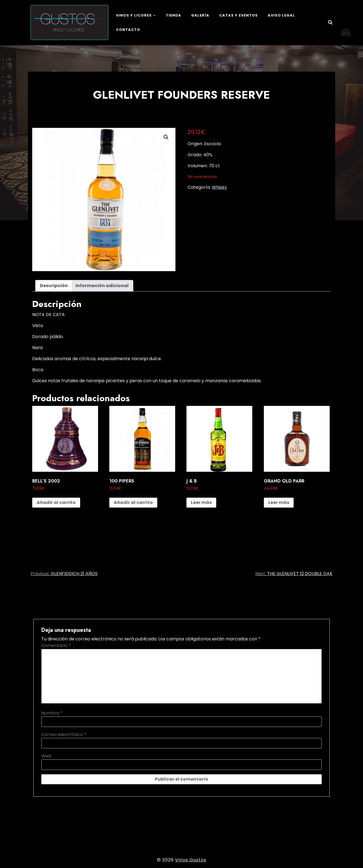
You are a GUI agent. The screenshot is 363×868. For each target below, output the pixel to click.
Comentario (56, 645)
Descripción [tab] (54, 286)
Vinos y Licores (134, 15)
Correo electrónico (64, 734)
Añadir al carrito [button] (56, 502)
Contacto (128, 30)
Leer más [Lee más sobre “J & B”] (201, 502)
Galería (200, 15)
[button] (166, 137)
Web (46, 756)
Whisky (219, 187)
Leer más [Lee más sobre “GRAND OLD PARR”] (279, 502)
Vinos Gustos (191, 860)
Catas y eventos (239, 15)
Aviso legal (281, 15)
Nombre (52, 713)
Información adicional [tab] (102, 286)
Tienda (174, 15)
